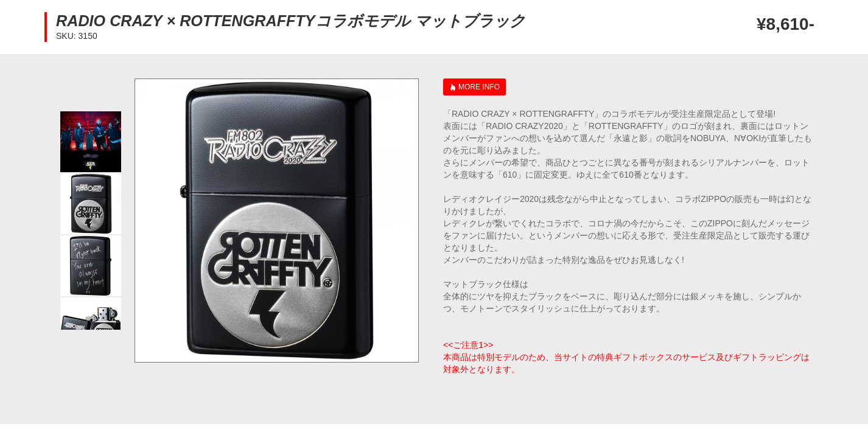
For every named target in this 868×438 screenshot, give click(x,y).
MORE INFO (479, 87)
